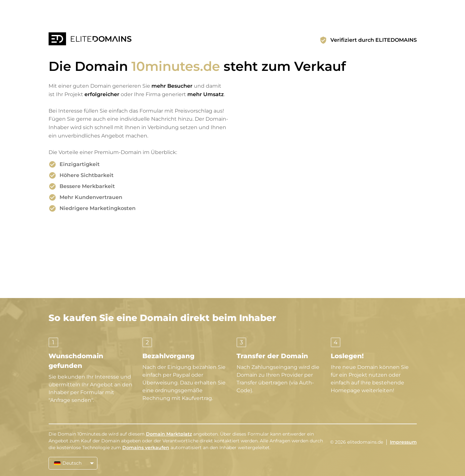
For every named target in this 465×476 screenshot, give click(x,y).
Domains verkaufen (146, 448)
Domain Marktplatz (169, 434)
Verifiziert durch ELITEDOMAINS (374, 40)
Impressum (403, 442)
